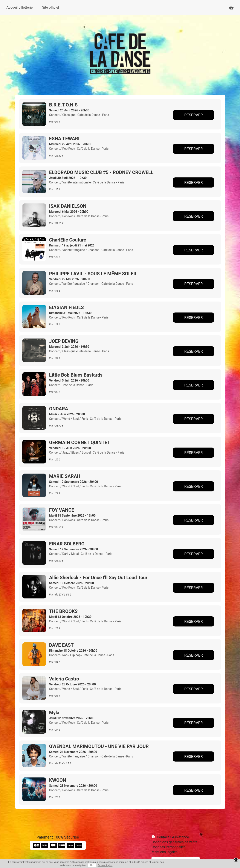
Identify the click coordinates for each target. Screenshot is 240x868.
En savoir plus (105, 865)
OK (92, 865)
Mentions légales (164, 852)
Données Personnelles (168, 847)
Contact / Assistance (173, 837)
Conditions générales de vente (174, 842)
